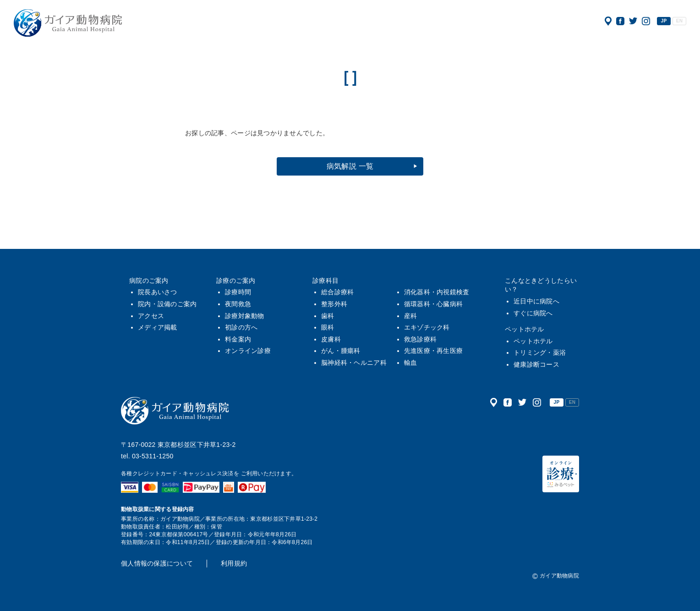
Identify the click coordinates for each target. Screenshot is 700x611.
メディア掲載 (158, 327)
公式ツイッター (633, 21)
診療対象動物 (245, 316)
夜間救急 (238, 304)
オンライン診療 (248, 351)
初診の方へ (241, 327)
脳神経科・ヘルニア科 (354, 363)
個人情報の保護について (157, 563)
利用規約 (234, 563)
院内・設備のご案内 (167, 304)
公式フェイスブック (620, 21)
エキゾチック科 (427, 327)
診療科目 (325, 281)
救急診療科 (420, 339)
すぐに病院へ (533, 313)
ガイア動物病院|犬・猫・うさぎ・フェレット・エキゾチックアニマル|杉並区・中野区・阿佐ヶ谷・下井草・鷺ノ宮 (68, 23)
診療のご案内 (236, 281)
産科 (411, 316)
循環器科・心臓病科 (434, 304)
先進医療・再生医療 (434, 351)
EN (679, 21)
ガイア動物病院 (175, 411)
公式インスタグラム (646, 21)
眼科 (328, 327)
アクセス (608, 21)
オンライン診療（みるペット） (561, 474)
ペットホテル (525, 329)
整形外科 (334, 304)
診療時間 (238, 292)
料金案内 (238, 339)
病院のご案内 (149, 281)
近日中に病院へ (536, 301)
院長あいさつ (158, 292)
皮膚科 (331, 339)
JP (664, 21)
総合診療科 (337, 292)
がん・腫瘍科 (341, 351)
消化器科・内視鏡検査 (437, 292)
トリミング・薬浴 (540, 352)
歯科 (328, 316)
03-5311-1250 (153, 456)
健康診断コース (536, 364)
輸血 (411, 363)
